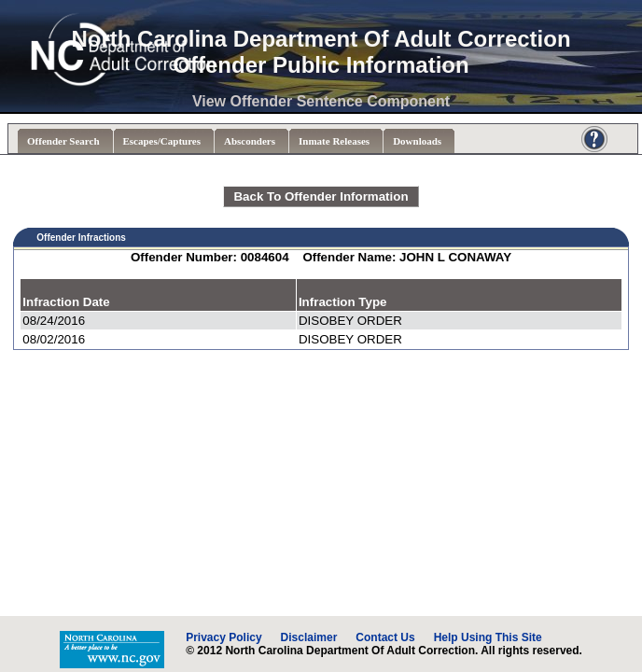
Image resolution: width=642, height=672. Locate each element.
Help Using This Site (488, 637)
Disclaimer (309, 637)
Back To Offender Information (321, 196)
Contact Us (385, 637)
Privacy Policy (223, 637)
